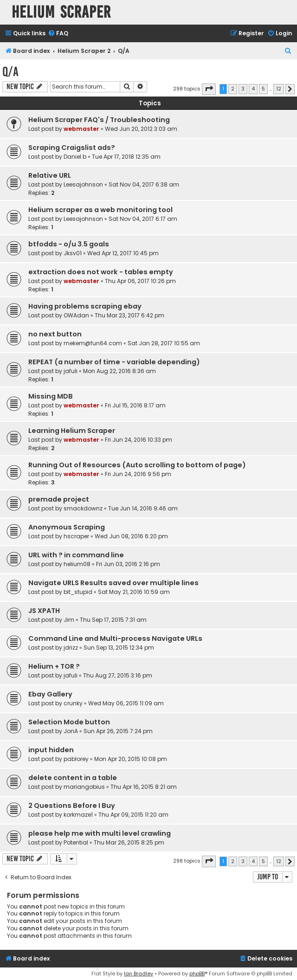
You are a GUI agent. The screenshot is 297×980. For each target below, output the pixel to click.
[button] (209, 89)
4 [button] (253, 89)
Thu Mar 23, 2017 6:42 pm (129, 315)
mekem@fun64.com (93, 343)
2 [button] (233, 89)
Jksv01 (73, 253)
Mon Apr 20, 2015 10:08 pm (131, 759)
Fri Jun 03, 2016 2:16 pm (128, 564)
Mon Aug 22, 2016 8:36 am (119, 371)
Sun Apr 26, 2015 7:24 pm (118, 731)
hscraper (76, 536)
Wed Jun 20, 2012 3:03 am (141, 129)
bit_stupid (78, 592)
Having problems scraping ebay (85, 306)
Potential (76, 842)
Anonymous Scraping (67, 527)
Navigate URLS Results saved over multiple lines (113, 583)
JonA (71, 731)
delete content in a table (73, 778)
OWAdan (76, 315)
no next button (55, 334)
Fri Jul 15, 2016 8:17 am (135, 405)
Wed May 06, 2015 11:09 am (126, 703)
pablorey (76, 759)
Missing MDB (51, 396)
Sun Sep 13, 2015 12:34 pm (119, 648)
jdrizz (71, 648)
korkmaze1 (78, 815)
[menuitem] (58, 34)
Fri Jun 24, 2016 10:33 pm (139, 440)
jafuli (71, 371)
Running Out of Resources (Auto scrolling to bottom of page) (137, 465)
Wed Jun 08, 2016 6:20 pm (131, 536)
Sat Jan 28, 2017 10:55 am (164, 343)
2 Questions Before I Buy (72, 806)
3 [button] (243, 89)
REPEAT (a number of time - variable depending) (114, 362)
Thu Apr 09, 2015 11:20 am (133, 815)
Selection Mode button (69, 722)
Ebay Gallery (50, 694)
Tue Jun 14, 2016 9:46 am (143, 508)
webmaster (81, 129)
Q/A (10, 72)
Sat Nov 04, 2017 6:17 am (143, 219)
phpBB (197, 974)
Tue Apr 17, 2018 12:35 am (126, 157)
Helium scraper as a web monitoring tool (100, 210)
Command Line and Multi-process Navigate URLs (115, 638)
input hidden (51, 750)
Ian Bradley (139, 974)
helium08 (77, 564)
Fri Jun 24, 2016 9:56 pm (138, 474)
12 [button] (279, 89)
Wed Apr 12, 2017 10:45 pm (123, 253)
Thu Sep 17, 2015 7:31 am (113, 620)
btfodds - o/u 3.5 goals (69, 244)
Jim (69, 620)
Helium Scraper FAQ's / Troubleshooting (99, 120)
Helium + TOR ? (54, 666)
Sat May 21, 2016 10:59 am (134, 592)
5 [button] (263, 89)
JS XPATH (44, 611)
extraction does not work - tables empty (101, 272)
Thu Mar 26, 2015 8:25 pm (129, 842)
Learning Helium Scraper (72, 431)
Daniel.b (75, 157)
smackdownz (83, 508)
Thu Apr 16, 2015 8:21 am (144, 787)
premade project (59, 499)
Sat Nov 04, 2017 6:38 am (144, 184)
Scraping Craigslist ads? (72, 148)
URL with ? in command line (76, 555)
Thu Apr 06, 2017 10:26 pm (140, 281)
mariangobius (84, 787)
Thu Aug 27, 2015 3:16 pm (118, 675)
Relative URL (50, 175)
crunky (73, 703)
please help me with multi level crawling (100, 833)
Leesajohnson (83, 184)
